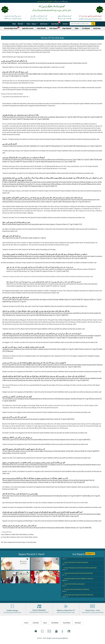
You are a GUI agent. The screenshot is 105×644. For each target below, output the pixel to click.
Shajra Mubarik (67, 28)
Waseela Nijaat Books (12, 28)
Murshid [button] (21, 24)
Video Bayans (55, 28)
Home (14, 24)
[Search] (93, 24)
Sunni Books (56, 23)
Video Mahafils (41, 28)
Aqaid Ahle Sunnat (28, 28)
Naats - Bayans (32, 24)
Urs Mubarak (86, 28)
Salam (77, 28)
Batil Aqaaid (78, 623)
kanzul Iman (97, 28)
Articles (65, 24)
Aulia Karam (44, 24)
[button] (15, 564)
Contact (26, 623)
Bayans (45, 623)
